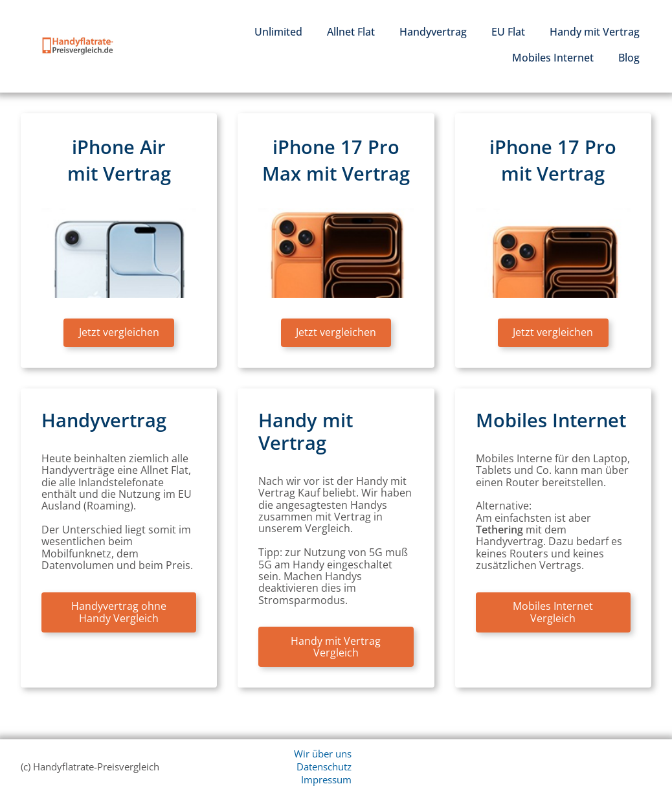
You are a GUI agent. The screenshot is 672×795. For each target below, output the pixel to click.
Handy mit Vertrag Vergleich (336, 647)
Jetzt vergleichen (119, 332)
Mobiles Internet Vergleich (553, 612)
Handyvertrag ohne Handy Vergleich (119, 612)
